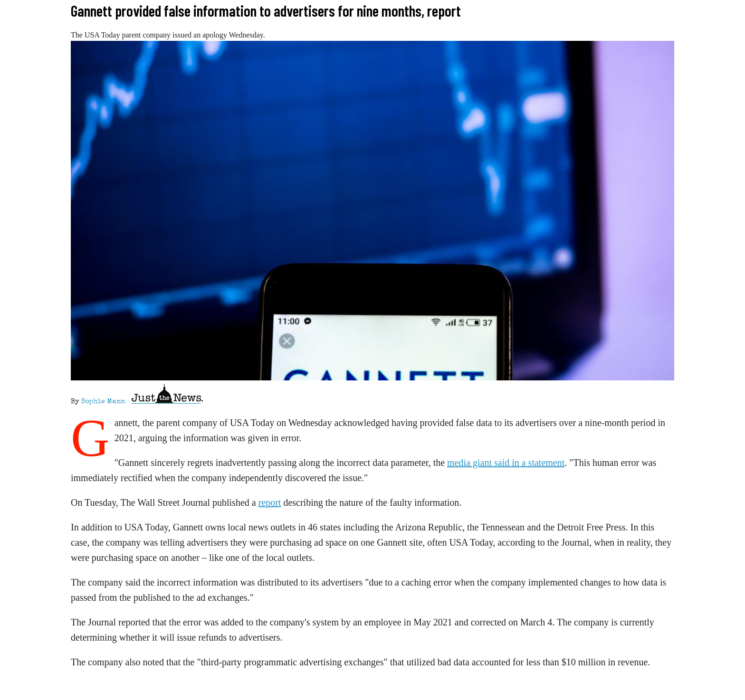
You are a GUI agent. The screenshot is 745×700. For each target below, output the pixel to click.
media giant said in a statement (506, 463)
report (270, 502)
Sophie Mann (103, 402)
